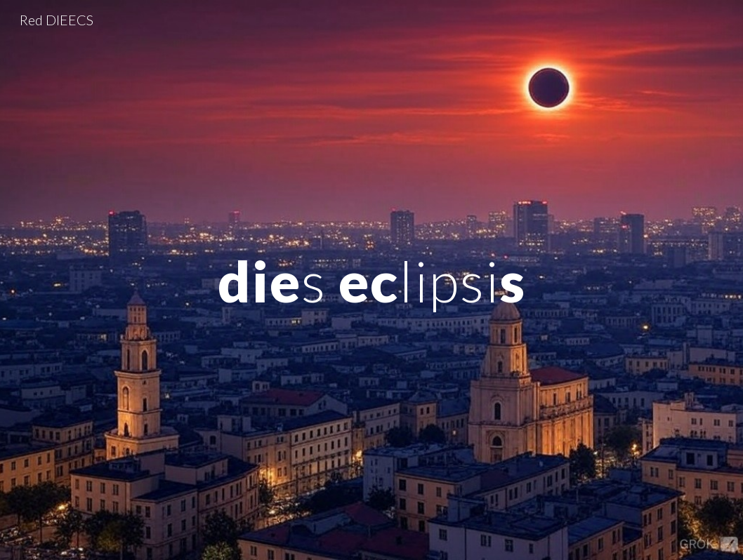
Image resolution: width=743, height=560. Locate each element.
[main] (371, 280)
